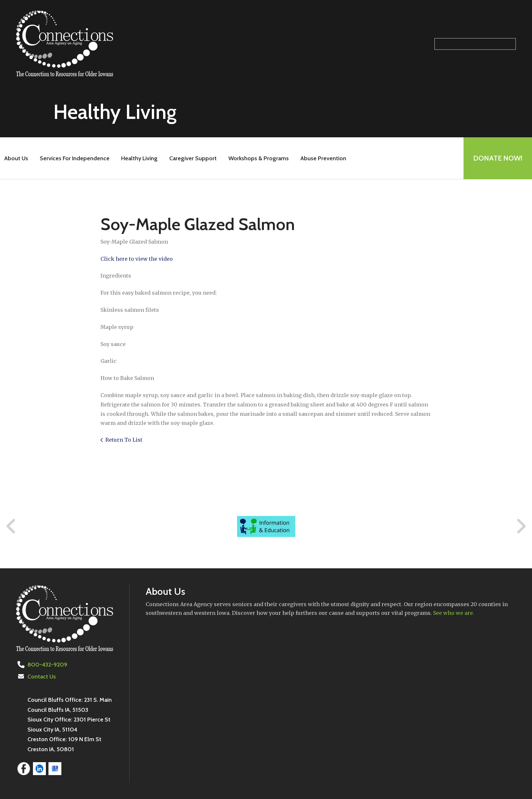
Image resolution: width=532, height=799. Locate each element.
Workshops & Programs (259, 158)
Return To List (124, 440)
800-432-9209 (47, 665)
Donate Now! (498, 158)
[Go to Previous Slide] (11, 526)
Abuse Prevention (323, 158)
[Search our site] (475, 44)
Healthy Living (139, 158)
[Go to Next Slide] (521, 526)
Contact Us (42, 677)
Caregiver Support (193, 158)
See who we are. (454, 613)
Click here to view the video (137, 259)
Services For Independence (75, 158)
